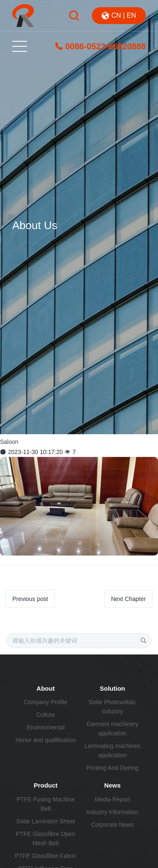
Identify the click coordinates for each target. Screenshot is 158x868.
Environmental (46, 727)
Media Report (112, 799)
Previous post (30, 599)
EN (131, 15)
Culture (46, 715)
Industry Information (112, 812)
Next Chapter (128, 599)
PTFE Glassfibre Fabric (46, 856)
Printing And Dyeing (112, 768)
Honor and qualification (46, 740)
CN (116, 15)
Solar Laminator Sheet (46, 821)
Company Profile (46, 702)
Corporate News (112, 825)
